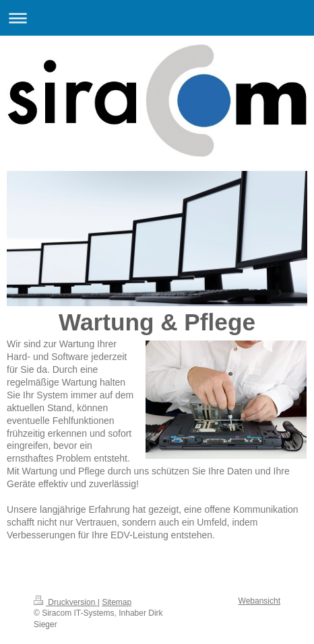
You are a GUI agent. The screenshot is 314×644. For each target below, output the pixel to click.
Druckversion (66, 602)
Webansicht (259, 601)
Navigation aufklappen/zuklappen (157, 18)
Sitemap (117, 602)
